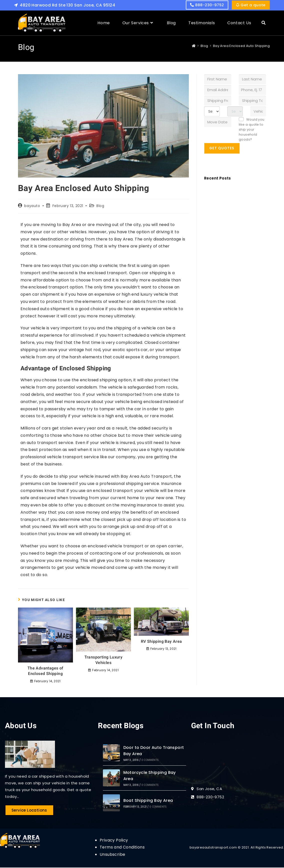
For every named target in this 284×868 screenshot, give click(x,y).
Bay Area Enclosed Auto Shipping (241, 46)
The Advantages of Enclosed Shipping (45, 672)
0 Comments (150, 760)
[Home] (194, 46)
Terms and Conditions (122, 848)
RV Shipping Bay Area (161, 642)
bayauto (32, 206)
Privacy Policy (114, 840)
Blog (100, 206)
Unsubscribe (112, 855)
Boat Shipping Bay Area (148, 801)
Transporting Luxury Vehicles (104, 661)
